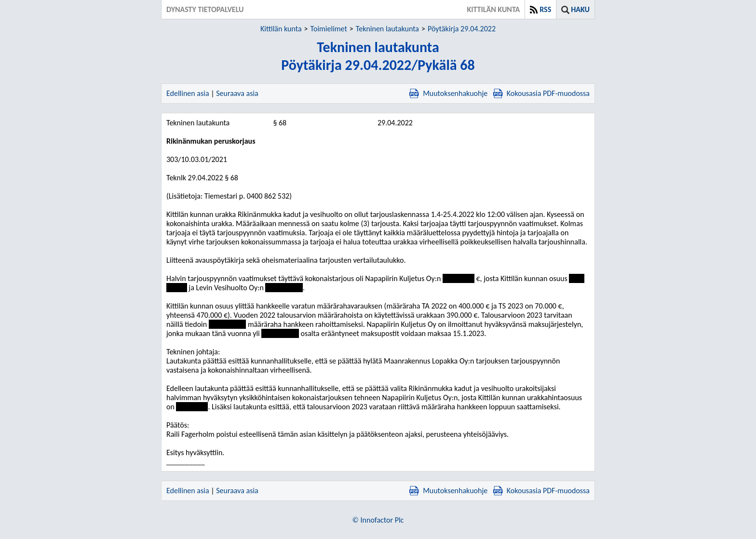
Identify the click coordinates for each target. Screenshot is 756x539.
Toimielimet (329, 29)
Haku (580, 9)
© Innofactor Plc (378, 520)
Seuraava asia (237, 93)
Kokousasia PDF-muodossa (541, 93)
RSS (545, 9)
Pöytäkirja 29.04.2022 (462, 29)
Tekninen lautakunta (387, 29)
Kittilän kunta (281, 29)
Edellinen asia (188, 93)
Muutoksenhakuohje (448, 93)
